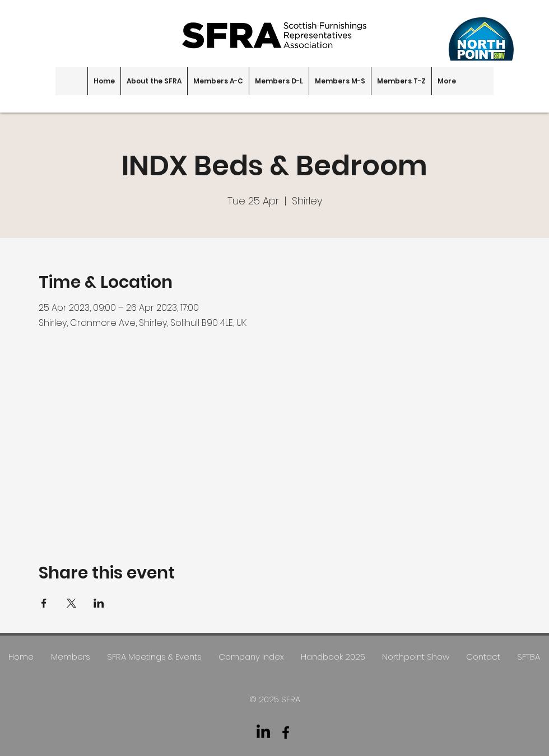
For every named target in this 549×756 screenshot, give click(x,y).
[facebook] (286, 732)
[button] (154, 81)
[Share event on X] (71, 603)
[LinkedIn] (263, 732)
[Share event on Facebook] (44, 603)
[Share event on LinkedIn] (99, 603)
